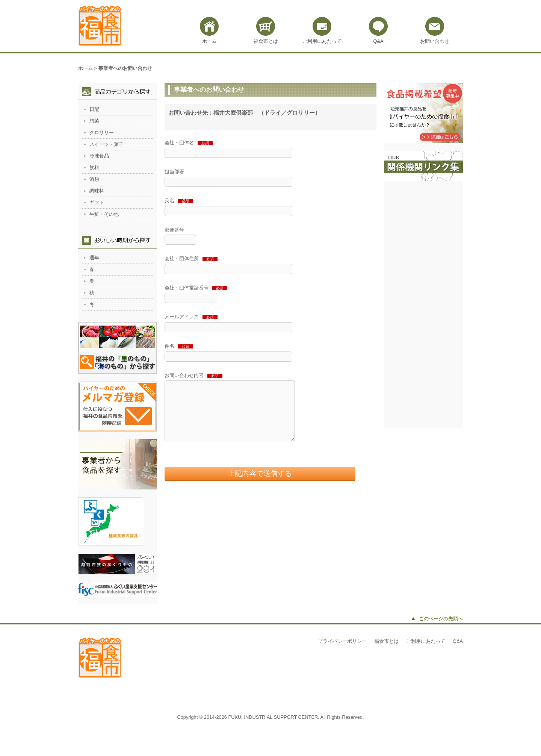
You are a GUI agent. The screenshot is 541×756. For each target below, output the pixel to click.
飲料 (94, 167)
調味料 (97, 191)
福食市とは (266, 41)
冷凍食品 (99, 156)
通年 (94, 258)
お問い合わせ (435, 41)
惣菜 (94, 121)
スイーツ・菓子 (107, 144)
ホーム (209, 41)
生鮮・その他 (104, 214)
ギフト (97, 202)
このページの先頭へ (441, 619)
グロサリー (102, 133)
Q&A (378, 41)
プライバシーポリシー (342, 641)
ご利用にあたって (322, 41)
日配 (94, 109)
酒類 (94, 179)
